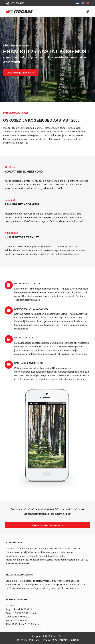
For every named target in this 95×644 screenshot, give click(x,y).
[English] (83, 3)
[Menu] (88, 12)
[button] (21, 73)
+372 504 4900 (17, 3)
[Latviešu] (88, 3)
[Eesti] (78, 3)
